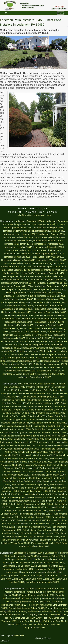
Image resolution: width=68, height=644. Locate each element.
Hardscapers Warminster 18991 (37, 348)
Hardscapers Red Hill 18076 (47, 293)
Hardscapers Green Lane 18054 (19, 273)
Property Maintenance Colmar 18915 (26, 608)
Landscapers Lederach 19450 (16, 576)
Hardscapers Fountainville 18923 (17, 286)
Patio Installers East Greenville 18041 (21, 501)
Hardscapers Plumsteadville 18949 (49, 312)
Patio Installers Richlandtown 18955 (27, 507)
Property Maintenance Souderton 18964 (45, 589)
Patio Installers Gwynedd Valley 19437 (19, 445)
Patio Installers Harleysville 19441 (35, 393)
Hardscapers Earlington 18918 (49, 228)
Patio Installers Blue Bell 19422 (37, 462)
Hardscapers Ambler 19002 (19, 293)
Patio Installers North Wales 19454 (49, 429)
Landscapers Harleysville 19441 (19, 563)
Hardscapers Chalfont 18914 (48, 250)
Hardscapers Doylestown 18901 (50, 289)
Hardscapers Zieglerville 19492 (51, 283)
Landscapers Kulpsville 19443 (50, 563)
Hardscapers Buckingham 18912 (23, 361)
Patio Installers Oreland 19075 (45, 537)
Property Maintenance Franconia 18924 (23, 592)
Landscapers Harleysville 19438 (18, 569)
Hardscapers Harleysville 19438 (18, 237)
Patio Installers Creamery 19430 (52, 432)
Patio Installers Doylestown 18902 (35, 494)
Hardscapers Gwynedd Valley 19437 (48, 280)
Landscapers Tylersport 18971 (46, 576)
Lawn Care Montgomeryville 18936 (42, 582)
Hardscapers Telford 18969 (51, 224)
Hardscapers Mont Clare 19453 (26, 354)
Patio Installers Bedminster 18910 (25, 481)
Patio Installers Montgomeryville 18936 (20, 436)
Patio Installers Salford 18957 (47, 426)
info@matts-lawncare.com (34, 215)
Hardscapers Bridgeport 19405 (35, 345)
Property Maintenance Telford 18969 (37, 595)
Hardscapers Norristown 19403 (18, 299)
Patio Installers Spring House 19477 (30, 452)
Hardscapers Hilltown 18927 (18, 241)
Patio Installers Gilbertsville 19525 (35, 514)
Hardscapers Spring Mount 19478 (50, 267)
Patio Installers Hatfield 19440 (35, 387)
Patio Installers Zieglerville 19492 (23, 449)
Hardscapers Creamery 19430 (15, 270)
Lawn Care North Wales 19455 (41, 579)
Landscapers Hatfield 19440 (24, 556)
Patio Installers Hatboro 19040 (31, 520)
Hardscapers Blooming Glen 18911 (18, 260)
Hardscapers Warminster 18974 (51, 364)
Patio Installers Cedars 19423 (45, 413)
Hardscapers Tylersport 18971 (49, 244)
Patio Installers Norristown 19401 (19, 478)
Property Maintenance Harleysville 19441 (33, 602)
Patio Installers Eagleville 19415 (35, 488)
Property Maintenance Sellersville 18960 (39, 611)
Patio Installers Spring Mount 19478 (17, 432)
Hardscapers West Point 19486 (19, 254)
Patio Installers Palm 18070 (47, 540)
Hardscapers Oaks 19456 (39, 338)
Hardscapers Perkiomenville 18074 (19, 296)
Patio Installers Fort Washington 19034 (46, 498)
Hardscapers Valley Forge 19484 (38, 341)
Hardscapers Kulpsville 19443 (50, 231)
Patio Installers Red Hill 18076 (34, 459)
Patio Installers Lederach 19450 (44, 406)
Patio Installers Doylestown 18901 (36, 455)
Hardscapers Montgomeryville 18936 (49, 270)
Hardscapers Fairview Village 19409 (19, 319)
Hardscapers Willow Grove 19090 (19, 374)
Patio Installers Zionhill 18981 (33, 511)
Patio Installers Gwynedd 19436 (23, 439)
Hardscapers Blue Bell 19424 (19, 306)
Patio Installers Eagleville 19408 (35, 491)
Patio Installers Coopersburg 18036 (33, 527)
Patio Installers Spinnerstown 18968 (48, 475)
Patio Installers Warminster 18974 (43, 533)
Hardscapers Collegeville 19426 (18, 289)
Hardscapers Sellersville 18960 (50, 237)
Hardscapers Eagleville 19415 (18, 322)
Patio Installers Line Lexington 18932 (39, 397)
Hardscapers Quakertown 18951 (17, 309)
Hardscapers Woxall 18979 (17, 257)
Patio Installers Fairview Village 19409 (30, 485)
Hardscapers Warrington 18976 (49, 299)
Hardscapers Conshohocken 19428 (34, 377)
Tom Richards (19, 636)
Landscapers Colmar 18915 (51, 566)
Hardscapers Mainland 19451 (18, 228)
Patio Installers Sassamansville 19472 (27, 504)
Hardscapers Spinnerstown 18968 (50, 309)
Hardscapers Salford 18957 (17, 263)
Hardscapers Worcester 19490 (51, 260)
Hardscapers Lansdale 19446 (18, 247)
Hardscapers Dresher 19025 (31, 351)
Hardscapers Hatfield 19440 (24, 224)
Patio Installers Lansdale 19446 (44, 410)
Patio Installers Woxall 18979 (44, 419)
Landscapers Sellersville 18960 (50, 569)
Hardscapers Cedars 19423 (19, 250)
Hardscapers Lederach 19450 (18, 244)
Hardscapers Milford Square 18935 (49, 302)
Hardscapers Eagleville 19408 (19, 325)
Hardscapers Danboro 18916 (48, 306)
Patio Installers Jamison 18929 (36, 517)
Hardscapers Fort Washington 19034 (28, 332)
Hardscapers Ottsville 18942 (51, 374)
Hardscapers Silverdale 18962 (48, 241)
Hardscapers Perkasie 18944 (15, 280)
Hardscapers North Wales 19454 (17, 267)
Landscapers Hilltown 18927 (18, 572)
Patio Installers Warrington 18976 (35, 465)
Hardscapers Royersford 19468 (36, 335)
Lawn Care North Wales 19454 (34, 621)
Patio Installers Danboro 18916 (44, 472)
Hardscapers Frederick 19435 (49, 325)
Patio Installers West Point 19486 (44, 416)
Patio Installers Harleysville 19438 (43, 400)
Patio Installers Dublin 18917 (53, 439)
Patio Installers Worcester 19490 (16, 426)
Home (6, 13)
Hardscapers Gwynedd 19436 (50, 273)
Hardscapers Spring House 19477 (50, 286)
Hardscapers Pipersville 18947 (19, 367)
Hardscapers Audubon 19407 (52, 319)
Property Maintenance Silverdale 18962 (48, 615)
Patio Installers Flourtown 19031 (29, 524)
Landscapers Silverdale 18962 (48, 572)
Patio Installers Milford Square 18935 (40, 468)
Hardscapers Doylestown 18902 (18, 328)
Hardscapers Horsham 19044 (50, 315)
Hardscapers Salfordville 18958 (49, 247)
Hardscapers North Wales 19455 (47, 257)
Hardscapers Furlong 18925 (21, 364)
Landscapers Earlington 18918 (49, 559)
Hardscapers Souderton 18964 (29, 221)
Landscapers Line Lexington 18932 (20, 566)
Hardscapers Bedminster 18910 (19, 315)
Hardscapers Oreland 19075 (49, 367)
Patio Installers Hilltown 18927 (45, 403)
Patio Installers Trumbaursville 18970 (18, 442)
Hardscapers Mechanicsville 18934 (21, 371)
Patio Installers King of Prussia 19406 (41, 530)
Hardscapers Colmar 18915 (51, 234)
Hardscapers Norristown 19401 (16, 312)
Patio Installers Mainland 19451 (33, 390)
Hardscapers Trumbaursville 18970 (47, 276)
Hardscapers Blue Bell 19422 (51, 296)
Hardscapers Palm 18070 (51, 371)
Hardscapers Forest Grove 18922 (24, 358)
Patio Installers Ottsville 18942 (46, 543)
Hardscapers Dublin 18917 (16, 276)
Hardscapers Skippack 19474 (49, 254)
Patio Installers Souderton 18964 (34, 384)
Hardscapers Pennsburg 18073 (16, 302)
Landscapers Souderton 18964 (29, 553)
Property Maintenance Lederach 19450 (23, 618)
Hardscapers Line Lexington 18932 (20, 234)
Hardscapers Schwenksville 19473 (18, 283)
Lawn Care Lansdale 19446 (35, 624)
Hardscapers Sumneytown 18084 (48, 263)
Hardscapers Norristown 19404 (49, 322)
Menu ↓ (61, 13)
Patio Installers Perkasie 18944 (52, 442)
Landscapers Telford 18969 (52, 556)
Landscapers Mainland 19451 (18, 559)
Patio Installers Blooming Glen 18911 (48, 423)
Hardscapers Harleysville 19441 (19, 231)
